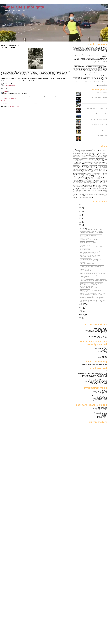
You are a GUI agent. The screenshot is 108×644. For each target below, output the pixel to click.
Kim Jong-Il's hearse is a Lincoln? (99, 125)
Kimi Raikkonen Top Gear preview (99, 98)
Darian (75, 70)
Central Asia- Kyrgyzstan (101, 180)
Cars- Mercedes (102, 168)
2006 (80, 320)
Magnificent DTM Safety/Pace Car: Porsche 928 (91, 230)
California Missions (88, 153)
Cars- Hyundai (87, 164)
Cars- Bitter (84, 158)
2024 (80, 204)
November (83, 228)
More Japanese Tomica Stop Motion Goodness (91, 252)
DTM (96, 185)
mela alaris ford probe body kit (94, 73)
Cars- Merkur (79, 169)
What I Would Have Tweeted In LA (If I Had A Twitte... (92, 299)
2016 (80, 216)
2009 (80, 226)
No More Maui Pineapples (86, 292)
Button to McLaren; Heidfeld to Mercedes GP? (91, 255)
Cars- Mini (86, 169)
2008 (80, 317)
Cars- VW (98, 177)
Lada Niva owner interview (101, 114)
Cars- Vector (83, 177)
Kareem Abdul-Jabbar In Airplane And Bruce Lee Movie (93, 274)
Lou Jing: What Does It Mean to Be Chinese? (90, 266)
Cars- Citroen (9, 85)
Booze (80, 153)
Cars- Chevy (101, 159)
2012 (80, 221)
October (82, 303)
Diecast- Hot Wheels (88, 184)
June (82, 309)
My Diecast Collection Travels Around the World (91, 244)
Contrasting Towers (85, 238)
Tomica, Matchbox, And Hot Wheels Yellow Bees (91, 234)
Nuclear (91, 193)
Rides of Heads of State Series (92, 194)
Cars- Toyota (87, 176)
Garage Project (94, 188)
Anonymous (77, 65)
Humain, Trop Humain (9, 47)
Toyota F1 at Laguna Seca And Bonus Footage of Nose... (93, 293)
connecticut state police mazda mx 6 (98, 62)
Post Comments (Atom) (13, 106)
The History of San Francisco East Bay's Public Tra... (92, 265)
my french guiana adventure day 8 (98, 54)
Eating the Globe (103, 185)
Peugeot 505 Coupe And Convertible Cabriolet (91, 290)
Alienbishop (76, 47)
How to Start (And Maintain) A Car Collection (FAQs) (92, 296)
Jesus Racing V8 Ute (102, 136)
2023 (80, 206)
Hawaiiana (81, 190)
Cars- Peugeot (76, 172)
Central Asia (92, 179)
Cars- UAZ (103, 176)
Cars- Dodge (98, 161)
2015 (80, 217)
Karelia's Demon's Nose (86, 258)
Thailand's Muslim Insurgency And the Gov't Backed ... (92, 283)
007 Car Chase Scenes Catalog (85, 149)
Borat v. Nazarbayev (102, 137)
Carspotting (81, 179)
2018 (80, 213)
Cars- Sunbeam (98, 175)
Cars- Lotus (99, 166)
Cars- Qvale (96, 172)
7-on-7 (91, 150)
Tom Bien (77, 58)
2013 (80, 220)
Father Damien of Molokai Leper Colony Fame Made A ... (93, 300)
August (82, 306)
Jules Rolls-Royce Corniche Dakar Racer (89, 285)
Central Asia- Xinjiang (89, 183)
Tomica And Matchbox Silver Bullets (88, 235)
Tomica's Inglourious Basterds (87, 241)
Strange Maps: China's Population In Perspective (91, 231)
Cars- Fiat (81, 162)
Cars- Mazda (83, 168)
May (82, 310)
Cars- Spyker (81, 175)
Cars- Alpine (84, 157)
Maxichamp (76, 51)
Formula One (84, 188)
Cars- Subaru (89, 174)
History (89, 190)
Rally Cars (80, 194)
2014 (80, 219)
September (83, 305)
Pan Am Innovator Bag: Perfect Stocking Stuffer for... (92, 233)
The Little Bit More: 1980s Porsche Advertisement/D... (92, 268)
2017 (80, 214)
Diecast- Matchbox (100, 184)
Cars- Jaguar (76, 165)
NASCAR (102, 192)
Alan (6, 91)
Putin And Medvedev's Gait (86, 237)
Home (36, 103)
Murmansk (83, 278)
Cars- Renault (104, 172)
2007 (80, 319)
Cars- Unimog (76, 177)
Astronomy (89, 152)
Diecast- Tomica (89, 185)
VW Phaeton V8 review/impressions (99, 119)
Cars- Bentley (76, 158)
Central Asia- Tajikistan (81, 181)
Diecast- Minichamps (78, 185)
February (83, 314)
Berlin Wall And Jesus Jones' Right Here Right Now (92, 282)
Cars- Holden (98, 162)
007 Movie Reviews (100, 149)
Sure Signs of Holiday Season (87, 264)
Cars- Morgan (77, 171)
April (82, 312)
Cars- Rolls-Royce (80, 173)
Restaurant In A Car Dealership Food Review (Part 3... (92, 297)
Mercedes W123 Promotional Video (88, 254)
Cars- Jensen (93, 165)
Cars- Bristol (76, 159)
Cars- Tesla (78, 176)
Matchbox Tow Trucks (85, 248)
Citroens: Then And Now (86, 269)
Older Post (67, 103)
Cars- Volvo (90, 177)
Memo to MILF (83, 262)
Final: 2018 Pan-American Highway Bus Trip (96, 186)
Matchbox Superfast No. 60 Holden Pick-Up (90, 251)
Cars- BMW (100, 158)
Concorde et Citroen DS (86, 271)
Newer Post (4, 103)
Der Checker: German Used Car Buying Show (91, 259)
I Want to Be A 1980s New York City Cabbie (90, 272)
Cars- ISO (95, 164)
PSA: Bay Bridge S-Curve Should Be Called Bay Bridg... (93, 279)
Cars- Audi (102, 157)
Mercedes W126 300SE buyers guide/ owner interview (95, 103)
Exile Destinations (80, 186)
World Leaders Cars (87, 197)
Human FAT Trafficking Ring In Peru (88, 242)
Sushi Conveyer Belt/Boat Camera (88, 257)
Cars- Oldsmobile (95, 171)
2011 (80, 223)
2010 (80, 224)
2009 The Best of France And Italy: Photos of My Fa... (92, 302)
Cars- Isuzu (102, 164)
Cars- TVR (97, 176)
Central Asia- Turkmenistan (95, 181)
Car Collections (99, 153)
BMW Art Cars (97, 152)
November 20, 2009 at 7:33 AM (10, 98)
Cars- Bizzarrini (92, 158)
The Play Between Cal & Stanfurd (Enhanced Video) (92, 247)
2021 (80, 209)
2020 (80, 210)
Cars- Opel (103, 171)
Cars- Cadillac (92, 159)
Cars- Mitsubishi (95, 169)
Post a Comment (5, 101)
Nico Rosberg (83, 193)
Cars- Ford (89, 162)
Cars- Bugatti (83, 159)
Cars (5, 85)
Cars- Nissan (85, 171)
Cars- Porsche (86, 172)
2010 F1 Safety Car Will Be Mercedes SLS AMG (91, 295)
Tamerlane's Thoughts (24, 7)
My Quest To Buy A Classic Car (92, 192)
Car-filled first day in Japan (101, 130)
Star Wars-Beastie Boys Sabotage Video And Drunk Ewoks (94, 281)
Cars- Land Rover (89, 166)
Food (74, 188)
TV (78, 197)
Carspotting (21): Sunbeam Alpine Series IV (90, 261)
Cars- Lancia (78, 166)
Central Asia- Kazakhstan (87, 180)
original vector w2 (90, 47)
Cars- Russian (98, 173)
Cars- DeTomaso (89, 161)
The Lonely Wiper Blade (101, 92)
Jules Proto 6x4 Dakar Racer (87, 286)
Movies (13, 85)
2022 (80, 207)
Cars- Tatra (105, 175)
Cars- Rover (89, 173)
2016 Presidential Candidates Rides (81, 150)
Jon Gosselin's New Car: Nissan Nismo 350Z (97, 108)
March (82, 313)
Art (82, 152)
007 (74, 149)
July (81, 307)
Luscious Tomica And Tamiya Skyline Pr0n (90, 288)
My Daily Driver (80, 192)
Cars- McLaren (92, 168)
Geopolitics (103, 188)
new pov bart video (91, 51)
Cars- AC (100, 155)
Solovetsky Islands (84, 276)
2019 (80, 211)
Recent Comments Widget (103, 86)
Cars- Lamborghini (103, 165)
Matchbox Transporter (85, 289)
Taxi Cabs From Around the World (93, 196)
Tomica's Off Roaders (85, 250)
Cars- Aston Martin (93, 157)
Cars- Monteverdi (104, 169)
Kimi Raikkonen (98, 190)
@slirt (76, 82)
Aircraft (96, 150)
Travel (105, 196)
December (83, 227)
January (82, 316)
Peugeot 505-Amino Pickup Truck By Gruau (90, 275)
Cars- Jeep (85, 165)
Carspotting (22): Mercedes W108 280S (89, 240)
